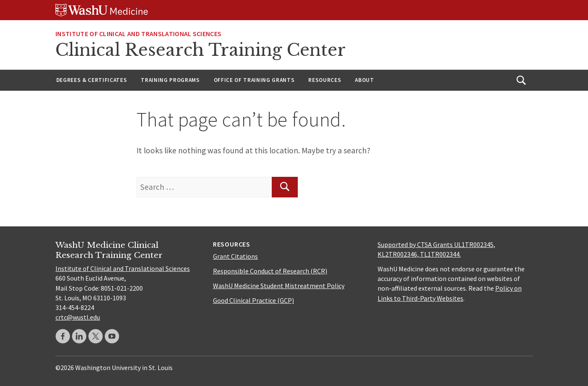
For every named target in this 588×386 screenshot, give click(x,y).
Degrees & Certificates (92, 80)
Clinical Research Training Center (201, 50)
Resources (325, 80)
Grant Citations (235, 256)
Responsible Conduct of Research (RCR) (270, 271)
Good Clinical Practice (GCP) (253, 300)
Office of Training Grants (254, 80)
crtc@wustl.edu (78, 317)
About (364, 80)
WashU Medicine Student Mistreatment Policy (279, 286)
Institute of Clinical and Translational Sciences (138, 34)
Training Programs (170, 80)
